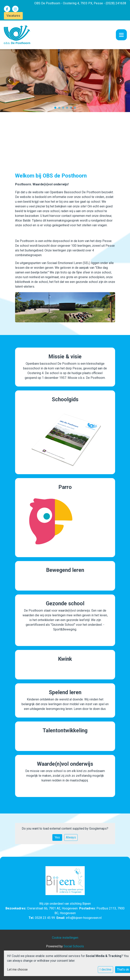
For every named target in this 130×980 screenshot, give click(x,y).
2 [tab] (60, 109)
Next (120, 81)
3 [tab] (64, 109)
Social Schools (74, 946)
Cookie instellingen (65, 938)
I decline (105, 969)
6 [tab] (76, 109)
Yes (57, 837)
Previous (10, 81)
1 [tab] (56, 109)
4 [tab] (68, 109)
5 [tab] (72, 109)
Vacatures (13, 16)
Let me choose (17, 969)
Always (71, 837)
